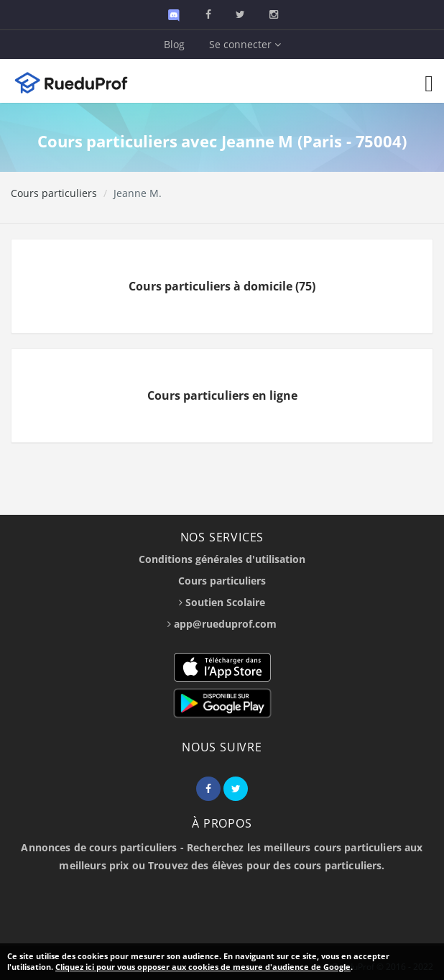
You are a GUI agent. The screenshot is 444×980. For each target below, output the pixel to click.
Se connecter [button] (245, 44)
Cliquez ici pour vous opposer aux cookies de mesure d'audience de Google (203, 967)
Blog (174, 44)
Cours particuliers (54, 193)
